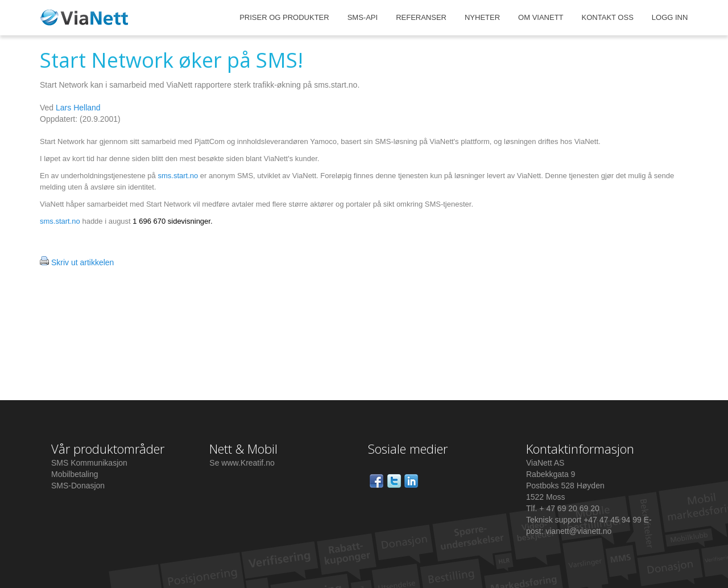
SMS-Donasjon (78, 486)
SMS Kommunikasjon (89, 463)
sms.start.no (179, 176)
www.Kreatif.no (248, 463)
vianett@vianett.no (578, 531)
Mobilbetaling (75, 474)
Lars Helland (78, 108)
